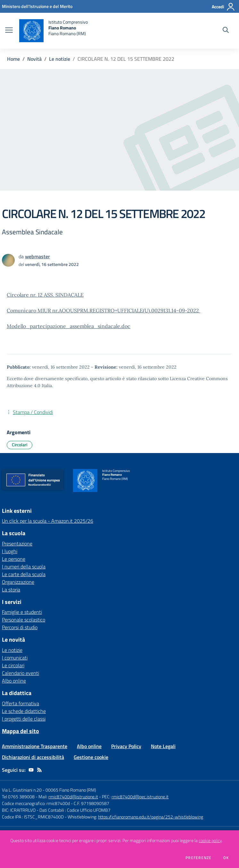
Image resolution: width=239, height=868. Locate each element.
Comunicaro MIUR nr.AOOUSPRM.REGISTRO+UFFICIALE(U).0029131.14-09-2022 (103, 310)
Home (13, 59)
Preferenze (198, 858)
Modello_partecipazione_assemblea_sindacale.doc (69, 326)
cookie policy (210, 841)
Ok (226, 858)
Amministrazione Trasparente (35, 746)
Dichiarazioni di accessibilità (33, 757)
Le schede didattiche (24, 711)
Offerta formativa (21, 703)
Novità (34, 59)
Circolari (20, 445)
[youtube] (31, 770)
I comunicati (15, 658)
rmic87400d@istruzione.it (73, 797)
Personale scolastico (24, 620)
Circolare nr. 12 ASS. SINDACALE (45, 295)
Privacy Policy (126, 746)
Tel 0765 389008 (19, 797)
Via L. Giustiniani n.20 (22, 790)
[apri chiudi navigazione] (9, 31)
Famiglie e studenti (22, 612)
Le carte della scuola (24, 574)
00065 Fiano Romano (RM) (71, 790)
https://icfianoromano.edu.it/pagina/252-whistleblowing (151, 817)
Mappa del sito (21, 731)
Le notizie (60, 59)
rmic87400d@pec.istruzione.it (140, 797)
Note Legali (163, 746)
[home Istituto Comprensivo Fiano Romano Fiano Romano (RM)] (54, 31)
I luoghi (10, 551)
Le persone (14, 559)
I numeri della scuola (24, 567)
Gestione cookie (91, 757)
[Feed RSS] (39, 770)
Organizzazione (18, 582)
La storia (11, 590)
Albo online (14, 681)
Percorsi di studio (20, 627)
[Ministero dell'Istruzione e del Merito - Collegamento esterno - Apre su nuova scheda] (37, 6)
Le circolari (13, 665)
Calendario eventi (21, 673)
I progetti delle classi (24, 719)
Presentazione (17, 543)
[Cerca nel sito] (226, 31)
